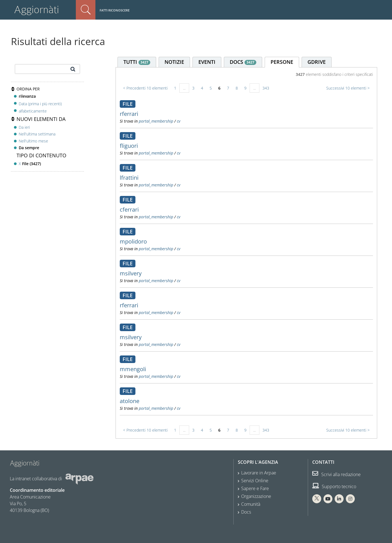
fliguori (129, 146)
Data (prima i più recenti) (40, 103)
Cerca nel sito (86, 10)
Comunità (251, 504)
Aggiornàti (37, 10)
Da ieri (24, 127)
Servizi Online (255, 481)
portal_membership (156, 121)
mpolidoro (133, 241)
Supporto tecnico (334, 486)
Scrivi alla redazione (336, 474)
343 (266, 88)
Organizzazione (256, 496)
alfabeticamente (33, 111)
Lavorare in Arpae (259, 473)
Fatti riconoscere (115, 10)
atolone (130, 401)
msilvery (131, 273)
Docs (246, 512)
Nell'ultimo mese (33, 141)
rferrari (129, 114)
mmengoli (133, 369)
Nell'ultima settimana (37, 134)
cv (179, 121)
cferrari (129, 210)
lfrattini (129, 178)
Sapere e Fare (255, 488)
